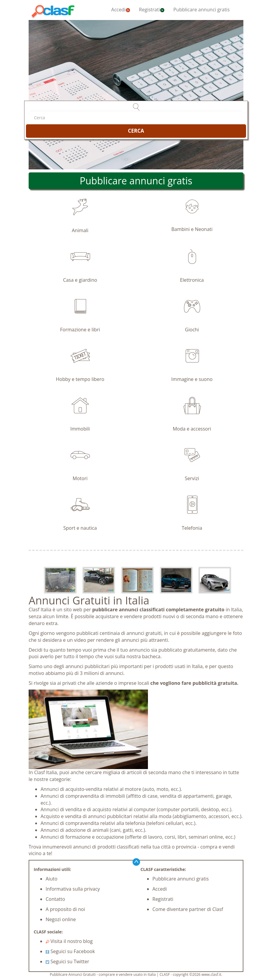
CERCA (136, 131)
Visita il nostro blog (69, 941)
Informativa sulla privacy (73, 889)
